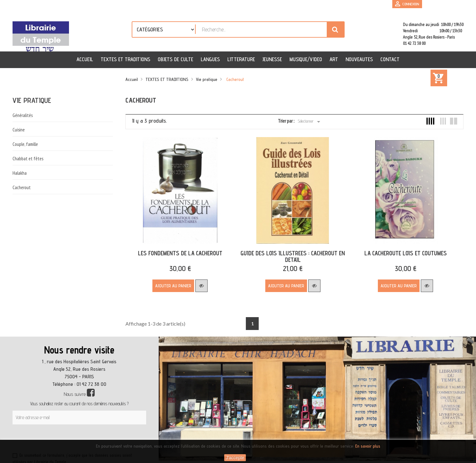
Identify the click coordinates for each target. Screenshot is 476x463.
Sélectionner (310, 122)
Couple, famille (25, 144)
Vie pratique (32, 100)
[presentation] (73, 438)
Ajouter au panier (172, 284)
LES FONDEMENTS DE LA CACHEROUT (179, 251)
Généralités (23, 115)
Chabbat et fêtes (28, 159)
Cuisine (19, 130)
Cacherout (22, 187)
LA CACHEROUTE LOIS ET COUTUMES (400, 251)
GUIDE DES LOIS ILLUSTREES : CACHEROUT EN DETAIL (290, 254)
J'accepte (235, 458)
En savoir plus (368, 446)
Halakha (20, 173)
